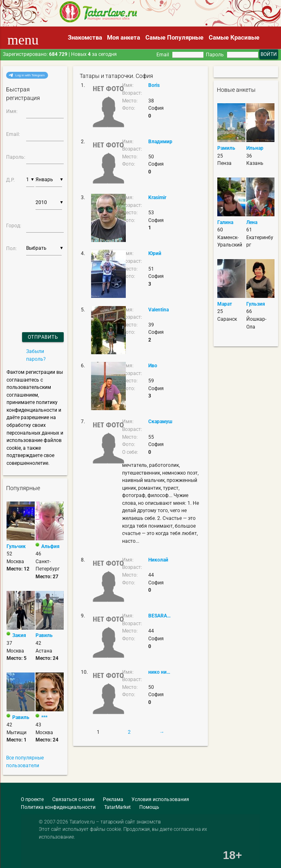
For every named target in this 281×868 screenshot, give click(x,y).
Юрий (155, 253)
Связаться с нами (73, 799)
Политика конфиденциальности (58, 807)
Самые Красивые (234, 38)
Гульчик (16, 546)
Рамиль (226, 148)
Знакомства (85, 38)
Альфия (50, 546)
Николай (158, 560)
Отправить (43, 337)
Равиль (44, 635)
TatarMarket (117, 807)
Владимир (160, 142)
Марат (225, 304)
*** (44, 717)
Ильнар (255, 148)
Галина (225, 222)
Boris (154, 85)
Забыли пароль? (36, 355)
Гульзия (256, 304)
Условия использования (160, 799)
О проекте (32, 799)
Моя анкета (124, 38)
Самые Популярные (174, 38)
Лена (252, 222)
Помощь (149, 807)
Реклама (113, 799)
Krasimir (157, 198)
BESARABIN (161, 616)
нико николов (161, 672)
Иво (153, 366)
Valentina (158, 310)
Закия (19, 635)
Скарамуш (160, 422)
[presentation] (28, 283)
